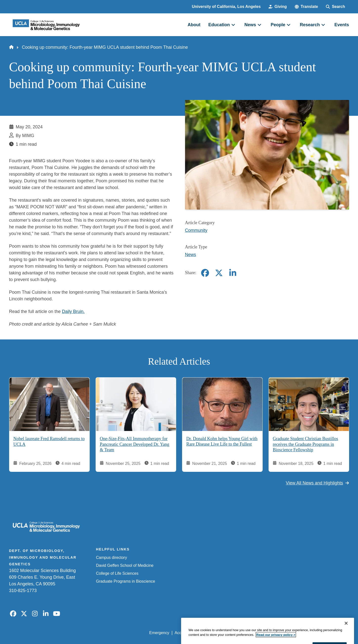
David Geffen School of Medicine (125, 565)
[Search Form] (335, 7)
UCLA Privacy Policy (220, 633)
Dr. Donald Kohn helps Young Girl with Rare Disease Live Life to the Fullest (222, 441)
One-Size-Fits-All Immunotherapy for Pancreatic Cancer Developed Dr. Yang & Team (135, 444)
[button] (306, 7)
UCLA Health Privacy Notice (267, 633)
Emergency (159, 633)
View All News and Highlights (317, 483)
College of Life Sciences (117, 573)
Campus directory (112, 558)
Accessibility (185, 633)
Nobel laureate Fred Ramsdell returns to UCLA (49, 441)
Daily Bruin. (73, 311)
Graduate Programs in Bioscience (126, 581)
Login (302, 633)
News (191, 255)
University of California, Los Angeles (226, 7)
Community (196, 230)
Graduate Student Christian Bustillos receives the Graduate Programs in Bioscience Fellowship (305, 444)
